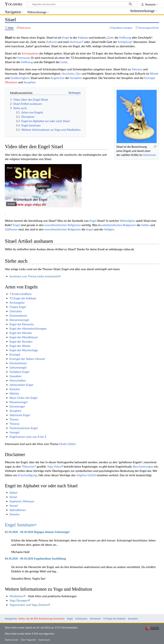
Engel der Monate (21, 333)
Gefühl (92, 475)
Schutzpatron (30, 53)
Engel (66, 37)
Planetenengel (18, 402)
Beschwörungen (143, 466)
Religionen (74, 225)
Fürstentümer (18, 363)
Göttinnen (11, 229)
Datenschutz (12, 640)
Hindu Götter (67, 444)
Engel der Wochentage (24, 350)
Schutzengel (17, 406)
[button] (43, 186)
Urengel (14, 432)
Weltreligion (127, 221)
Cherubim (16, 311)
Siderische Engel (20, 415)
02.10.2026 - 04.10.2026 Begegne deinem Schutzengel (37, 532)
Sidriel (13, 493)
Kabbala (83, 37)
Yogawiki (14, 4)
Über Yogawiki (28, 640)
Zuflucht (51, 42)
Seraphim (76, 78)
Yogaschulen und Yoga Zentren (29, 605)
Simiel (13, 497)
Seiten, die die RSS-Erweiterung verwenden (41, 619)
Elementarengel (19, 320)
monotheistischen (56, 225)
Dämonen (29, 466)
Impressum (44, 640)
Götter (145, 225)
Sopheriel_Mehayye (22, 501)
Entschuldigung (27, 475)
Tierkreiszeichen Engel (24, 428)
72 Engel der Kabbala (23, 298)
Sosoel (14, 506)
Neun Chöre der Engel (23, 398)
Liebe (64, 62)
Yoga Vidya (54, 466)
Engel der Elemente (22, 324)
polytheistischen (112, 225)
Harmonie (24, 58)
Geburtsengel (18, 367)
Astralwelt (95, 619)
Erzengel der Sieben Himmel (27, 359)
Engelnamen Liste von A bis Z (28, 437)
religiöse (81, 475)
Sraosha (14, 514)
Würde (154, 74)
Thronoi (14, 424)
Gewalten (16, 376)
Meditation (16, 596)
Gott (110, 37)
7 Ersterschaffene (20, 294)
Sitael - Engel (13, 168)
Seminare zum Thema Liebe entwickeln (34, 276)
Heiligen (109, 229)
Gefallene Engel (19, 372)
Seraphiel (30, 82)
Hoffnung (125, 37)
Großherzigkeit (20, 78)
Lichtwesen (81, 619)
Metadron (11, 82)
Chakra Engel (18, 307)
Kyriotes (15, 389)
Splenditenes (18, 510)
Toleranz (137, 69)
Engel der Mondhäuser (24, 337)
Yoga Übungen (19, 600)
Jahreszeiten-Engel (21, 385)
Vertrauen (76, 42)
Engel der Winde (20, 346)
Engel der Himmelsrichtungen (28, 328)
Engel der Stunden (21, 341)
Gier (78, 74)
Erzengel (150, 78)
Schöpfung (125, 42)
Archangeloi (17, 303)
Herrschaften (18, 380)
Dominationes (18, 316)
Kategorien (11, 619)
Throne (14, 419)
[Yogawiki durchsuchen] (82, 4)
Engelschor (57, 78)
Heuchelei (68, 74)
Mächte (14, 393)
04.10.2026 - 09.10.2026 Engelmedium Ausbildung (35, 559)
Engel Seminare (19, 525)
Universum (150, 155)
